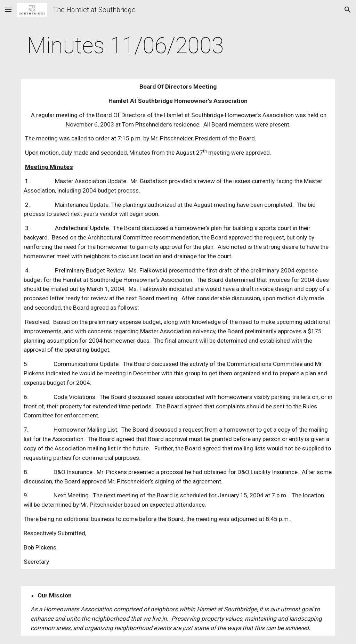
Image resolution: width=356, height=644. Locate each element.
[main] (126, 46)
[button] (8, 10)
